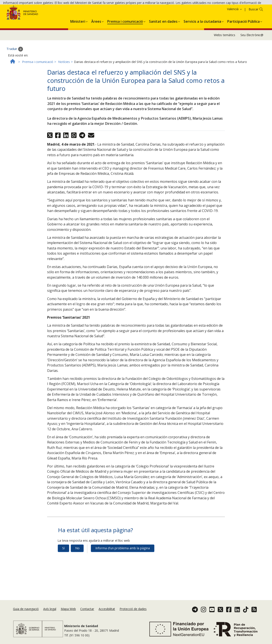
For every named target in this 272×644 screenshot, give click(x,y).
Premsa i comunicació (38, 81)
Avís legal (50, 609)
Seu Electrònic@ (252, 54)
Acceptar (246, 10)
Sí (63, 567)
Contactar (87, 609)
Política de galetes (222, 10)
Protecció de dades (133, 609)
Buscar (254, 28)
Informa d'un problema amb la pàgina (123, 567)
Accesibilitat (107, 609)
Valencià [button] (235, 28)
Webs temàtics (225, 54)
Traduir (15, 68)
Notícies (64, 81)
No (77, 567)
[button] (78, 40)
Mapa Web (68, 609)
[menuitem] (78, 40)
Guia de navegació (26, 609)
